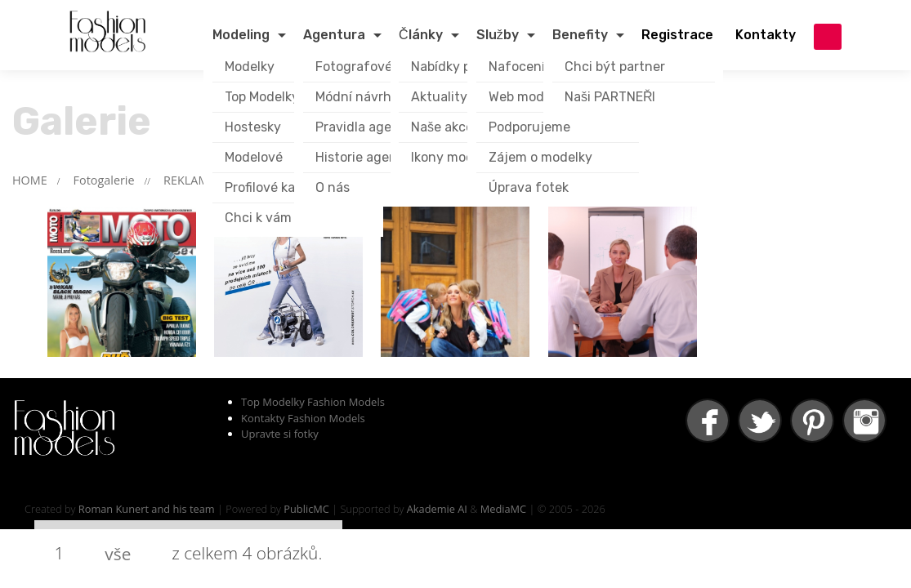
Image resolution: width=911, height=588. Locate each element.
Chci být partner (615, 67)
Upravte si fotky (280, 434)
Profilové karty (269, 187)
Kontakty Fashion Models (303, 418)
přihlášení (828, 37)
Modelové (254, 157)
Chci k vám (258, 218)
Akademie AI (437, 509)
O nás (333, 187)
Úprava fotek (529, 187)
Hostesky (253, 127)
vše (118, 554)
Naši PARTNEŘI (610, 97)
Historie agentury (369, 157)
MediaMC (503, 509)
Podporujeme (529, 127)
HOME (30, 180)
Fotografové (354, 67)
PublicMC (306, 509)
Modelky (250, 67)
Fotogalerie (104, 180)
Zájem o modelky (540, 157)
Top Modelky (262, 97)
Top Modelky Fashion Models (313, 402)
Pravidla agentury (371, 127)
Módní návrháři (361, 97)
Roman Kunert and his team (147, 509)
